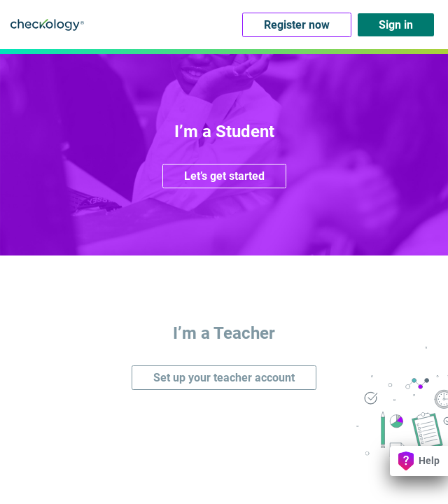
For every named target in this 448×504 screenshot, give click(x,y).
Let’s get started (224, 176)
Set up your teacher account (224, 378)
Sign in (396, 25)
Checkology (47, 24)
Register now (297, 25)
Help (419, 461)
